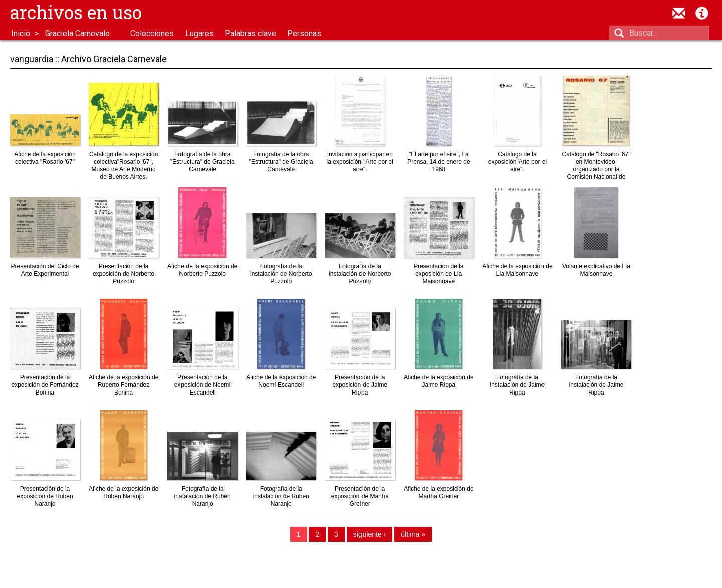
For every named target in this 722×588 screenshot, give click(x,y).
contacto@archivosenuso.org (679, 13)
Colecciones (152, 33)
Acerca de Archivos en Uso (702, 13)
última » (413, 536)
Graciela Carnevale (77, 33)
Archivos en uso (76, 12)
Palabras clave (250, 33)
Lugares (199, 33)
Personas (304, 33)
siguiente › (370, 536)
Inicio (21, 33)
